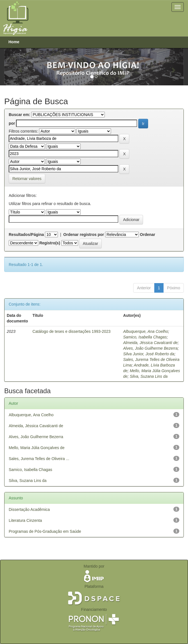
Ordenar (148, 235)
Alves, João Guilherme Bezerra (150, 348)
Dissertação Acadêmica (29, 509)
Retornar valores (27, 179)
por (12, 123)
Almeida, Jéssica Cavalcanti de (150, 343)
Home (14, 42)
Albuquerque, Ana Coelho (146, 331)
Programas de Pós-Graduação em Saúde (45, 531)
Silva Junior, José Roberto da (149, 354)
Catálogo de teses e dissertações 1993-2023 (71, 331)
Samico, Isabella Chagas (145, 337)
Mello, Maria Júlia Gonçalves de (37, 448)
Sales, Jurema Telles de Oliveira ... (39, 459)
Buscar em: (19, 115)
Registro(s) (50, 243)
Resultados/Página (26, 235)
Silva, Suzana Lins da (149, 376)
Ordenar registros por (84, 235)
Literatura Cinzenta (25, 520)
